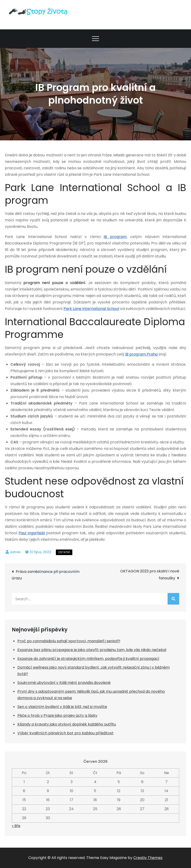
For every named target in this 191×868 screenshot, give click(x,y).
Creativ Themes (148, 858)
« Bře (16, 826)
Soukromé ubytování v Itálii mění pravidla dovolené (64, 683)
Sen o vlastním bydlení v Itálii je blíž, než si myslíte (62, 707)
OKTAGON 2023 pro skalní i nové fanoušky (150, 575)
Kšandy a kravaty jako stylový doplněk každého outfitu (67, 724)
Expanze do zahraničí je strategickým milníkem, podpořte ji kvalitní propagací (88, 659)
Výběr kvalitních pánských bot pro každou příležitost (65, 733)
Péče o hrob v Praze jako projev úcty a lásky (57, 715)
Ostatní (64, 552)
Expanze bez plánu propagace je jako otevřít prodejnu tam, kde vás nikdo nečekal (92, 650)
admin (15, 552)
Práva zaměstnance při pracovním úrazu (46, 575)
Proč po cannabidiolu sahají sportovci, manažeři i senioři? (69, 641)
